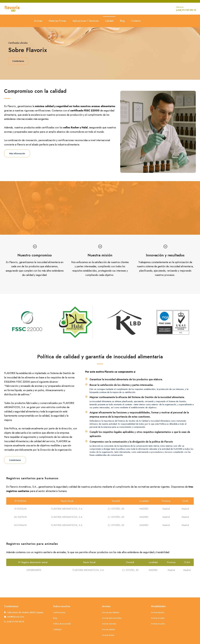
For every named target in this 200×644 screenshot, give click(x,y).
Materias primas (57, 21)
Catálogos (57, 629)
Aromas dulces (108, 635)
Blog (122, 21)
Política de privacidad (62, 624)
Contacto (136, 21)
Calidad (109, 21)
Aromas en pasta (158, 618)
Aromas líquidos (158, 612)
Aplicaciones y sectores (86, 21)
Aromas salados (108, 629)
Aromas (38, 21)
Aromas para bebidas (111, 612)
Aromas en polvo (158, 624)
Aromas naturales (109, 624)
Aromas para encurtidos (112, 618)
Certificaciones (59, 612)
